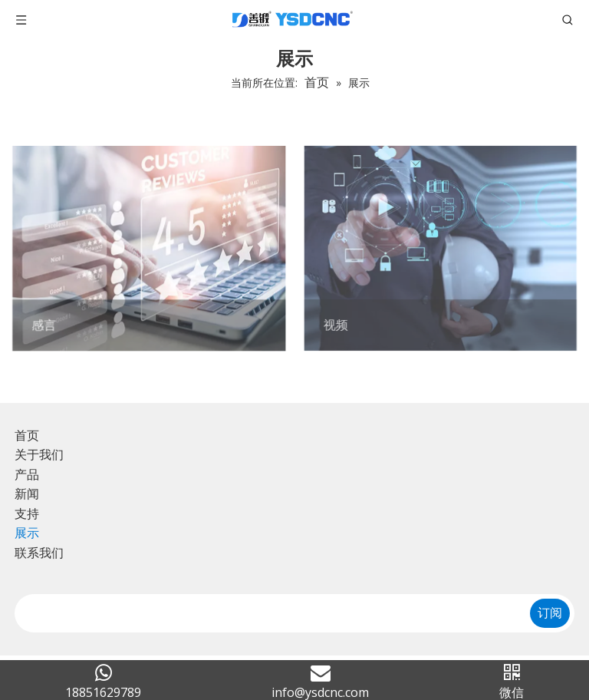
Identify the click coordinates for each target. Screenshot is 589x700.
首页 (27, 435)
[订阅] (550, 613)
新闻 (27, 494)
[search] (267, 613)
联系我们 (39, 553)
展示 (27, 533)
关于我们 (39, 454)
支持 (27, 513)
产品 (27, 474)
